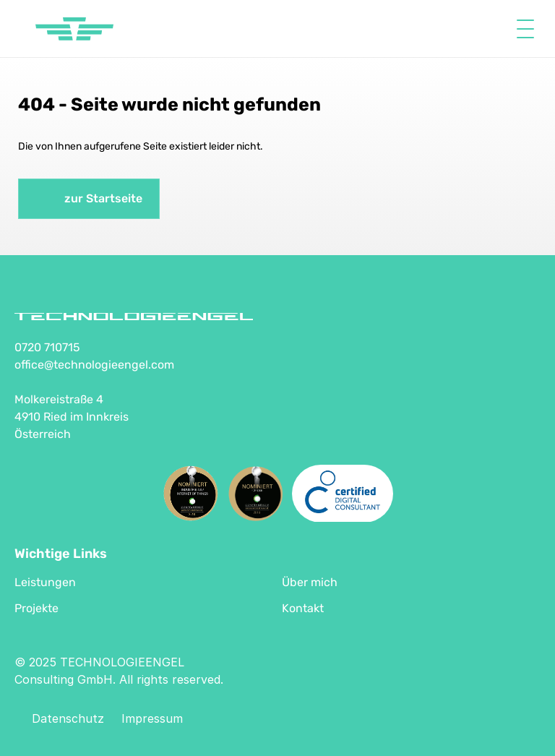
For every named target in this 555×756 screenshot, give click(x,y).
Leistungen (45, 582)
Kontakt (303, 608)
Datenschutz (68, 718)
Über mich (310, 582)
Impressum (152, 718)
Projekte (36, 608)
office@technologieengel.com (94, 365)
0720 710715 (47, 347)
